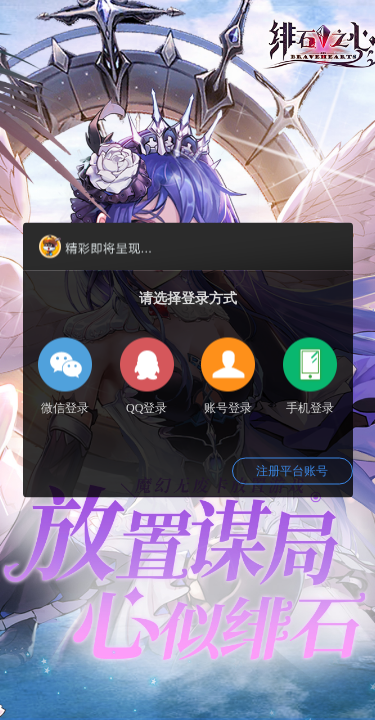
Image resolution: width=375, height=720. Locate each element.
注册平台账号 (292, 471)
